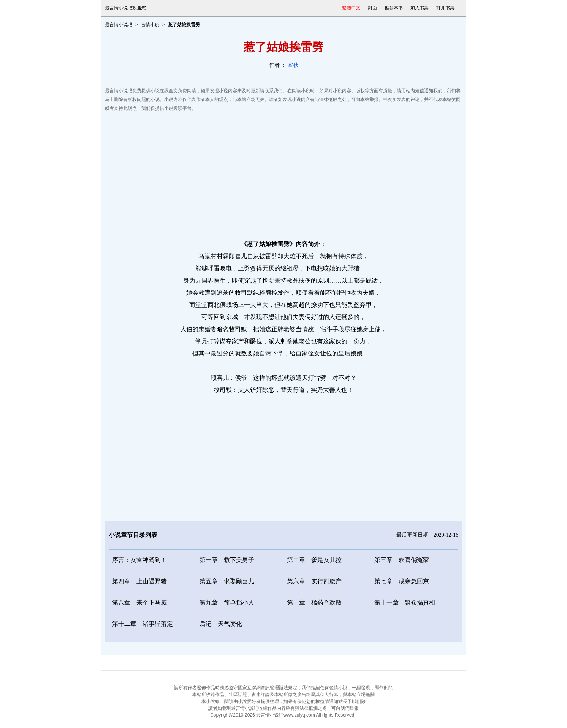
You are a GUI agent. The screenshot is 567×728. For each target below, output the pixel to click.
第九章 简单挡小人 (227, 602)
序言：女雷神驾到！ (139, 560)
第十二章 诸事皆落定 (143, 624)
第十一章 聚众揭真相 (405, 602)
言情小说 (150, 25)
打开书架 (445, 8)
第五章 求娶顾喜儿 (227, 581)
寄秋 (293, 65)
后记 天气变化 (221, 624)
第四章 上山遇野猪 (139, 581)
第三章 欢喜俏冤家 (402, 560)
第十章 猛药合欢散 (314, 602)
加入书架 (420, 8)
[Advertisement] (283, 174)
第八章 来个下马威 (139, 602)
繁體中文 (351, 8)
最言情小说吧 (119, 25)
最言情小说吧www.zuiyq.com (286, 715)
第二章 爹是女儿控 (314, 560)
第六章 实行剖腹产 (314, 581)
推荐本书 (394, 8)
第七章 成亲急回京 (402, 581)
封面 (372, 8)
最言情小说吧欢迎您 (125, 8)
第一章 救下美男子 (227, 560)
